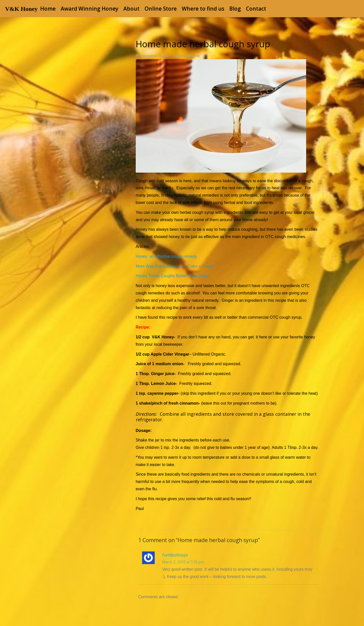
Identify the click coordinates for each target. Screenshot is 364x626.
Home (48, 9)
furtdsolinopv (175, 555)
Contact (256, 9)
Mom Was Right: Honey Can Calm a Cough (175, 266)
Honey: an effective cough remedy (166, 256)
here (263, 337)
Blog (235, 9)
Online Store (161, 9)
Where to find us (203, 9)
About (131, 9)
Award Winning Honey (89, 9)
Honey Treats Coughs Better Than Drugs (172, 276)
